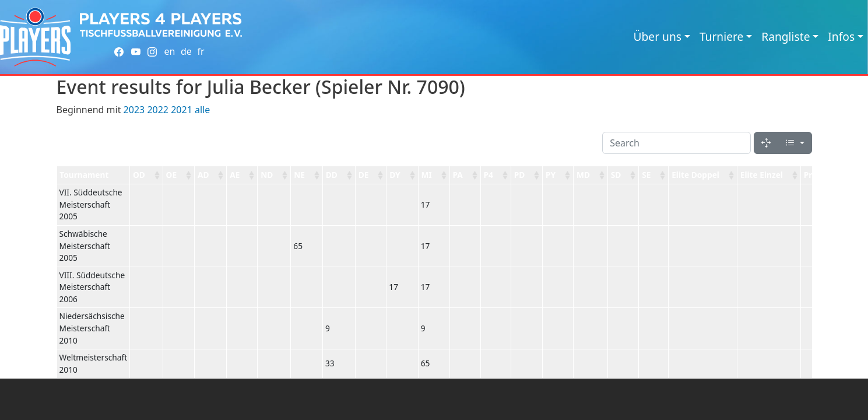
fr (201, 51)
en (169, 51)
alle (202, 110)
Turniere (721, 36)
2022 (158, 110)
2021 (182, 110)
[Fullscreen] (766, 143)
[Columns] (795, 143)
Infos (841, 36)
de (186, 51)
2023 (134, 110)
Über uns (658, 36)
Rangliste (786, 36)
